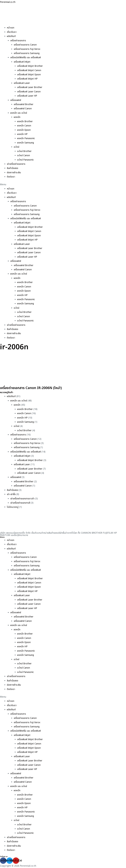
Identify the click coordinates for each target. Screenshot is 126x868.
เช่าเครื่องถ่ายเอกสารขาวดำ (23, 499)
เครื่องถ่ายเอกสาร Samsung (27, 53)
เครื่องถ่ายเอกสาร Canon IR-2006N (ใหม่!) (37, 388)
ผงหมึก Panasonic (26, 138)
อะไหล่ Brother (25, 151)
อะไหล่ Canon (24, 155)
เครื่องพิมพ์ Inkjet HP (28, 79)
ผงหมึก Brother (25, 121)
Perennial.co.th (8, 2)
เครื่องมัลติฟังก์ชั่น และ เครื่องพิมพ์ (26, 58)
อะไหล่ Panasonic (26, 160)
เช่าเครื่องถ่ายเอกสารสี (20, 503)
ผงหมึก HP (23, 134)
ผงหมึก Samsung (26, 143)
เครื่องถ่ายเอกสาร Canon (26, 45)
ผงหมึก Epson (24, 130)
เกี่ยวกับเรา (12, 32)
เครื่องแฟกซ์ (16, 100)
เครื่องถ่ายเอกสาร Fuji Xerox (28, 49)
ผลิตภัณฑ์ (11, 36)
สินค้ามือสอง (13, 168)
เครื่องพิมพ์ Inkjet (23, 62)
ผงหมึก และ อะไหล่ (19, 113)
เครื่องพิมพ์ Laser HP (28, 96)
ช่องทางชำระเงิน (14, 173)
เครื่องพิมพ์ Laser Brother (30, 87)
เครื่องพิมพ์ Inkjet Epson (30, 75)
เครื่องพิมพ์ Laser (22, 83)
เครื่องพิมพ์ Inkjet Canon (30, 70)
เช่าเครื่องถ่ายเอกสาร (16, 164)
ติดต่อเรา (11, 177)
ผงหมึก (17, 117)
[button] (63, 185)
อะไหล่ (16, 147)
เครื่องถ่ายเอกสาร (18, 41)
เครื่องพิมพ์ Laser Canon (29, 92)
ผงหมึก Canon (24, 126)
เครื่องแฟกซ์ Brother (24, 104)
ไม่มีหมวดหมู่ (13, 507)
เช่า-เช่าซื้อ (11, 494)
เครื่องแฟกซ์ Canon (23, 109)
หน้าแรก (11, 28)
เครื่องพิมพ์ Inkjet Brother (31, 66)
